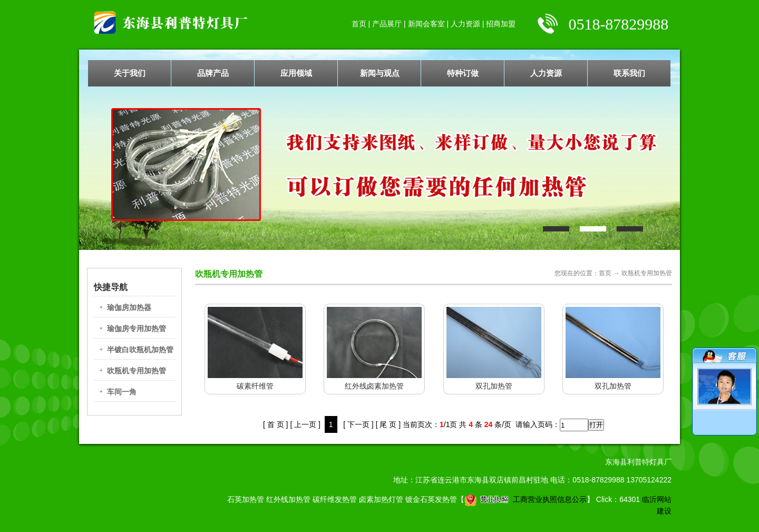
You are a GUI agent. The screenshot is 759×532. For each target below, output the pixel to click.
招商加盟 (501, 24)
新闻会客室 (426, 24)
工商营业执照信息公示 (526, 499)
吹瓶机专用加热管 (137, 371)
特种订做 (463, 73)
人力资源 (465, 24)
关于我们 (130, 73)
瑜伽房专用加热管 (137, 328)
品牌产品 (213, 73)
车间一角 (122, 392)
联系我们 (629, 73)
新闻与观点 (380, 73)
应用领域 (296, 73)
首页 (359, 24)
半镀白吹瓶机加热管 (140, 350)
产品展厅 (387, 24)
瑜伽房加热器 (129, 307)
